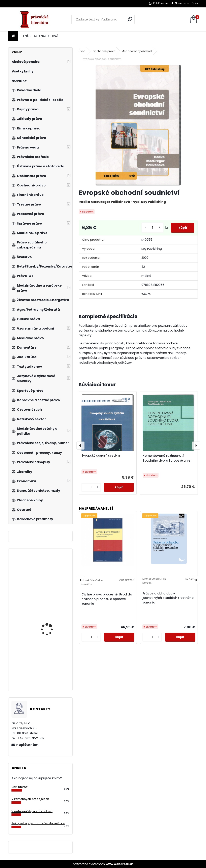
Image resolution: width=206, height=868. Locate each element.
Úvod (82, 51)
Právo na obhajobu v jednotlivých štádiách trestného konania (168, 598)
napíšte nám (27, 745)
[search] (130, 19)
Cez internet (20, 787)
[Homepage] (13, 36)
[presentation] (80, 446)
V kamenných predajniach (30, 799)
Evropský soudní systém (101, 455)
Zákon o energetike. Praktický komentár (48, 677)
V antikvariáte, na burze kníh (32, 811)
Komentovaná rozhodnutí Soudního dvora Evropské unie (166, 458)
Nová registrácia (186, 3)
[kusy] (151, 228)
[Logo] (36, 19)
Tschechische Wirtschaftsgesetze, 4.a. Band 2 (52, 583)
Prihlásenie (161, 3)
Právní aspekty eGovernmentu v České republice (51, 624)
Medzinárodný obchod (137, 51)
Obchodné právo (104, 51)
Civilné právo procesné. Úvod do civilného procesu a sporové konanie (107, 599)
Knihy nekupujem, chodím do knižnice (38, 823)
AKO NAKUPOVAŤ (46, 36)
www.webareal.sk (119, 864)
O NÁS (26, 36)
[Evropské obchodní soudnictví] (138, 125)
